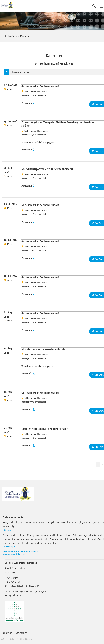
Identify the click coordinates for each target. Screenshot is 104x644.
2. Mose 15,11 (7, 530)
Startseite (13, 36)
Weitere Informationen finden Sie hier (14, 554)
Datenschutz (21, 633)
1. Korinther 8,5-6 (9, 547)
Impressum (7, 633)
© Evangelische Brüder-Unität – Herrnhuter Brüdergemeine (20, 551)
